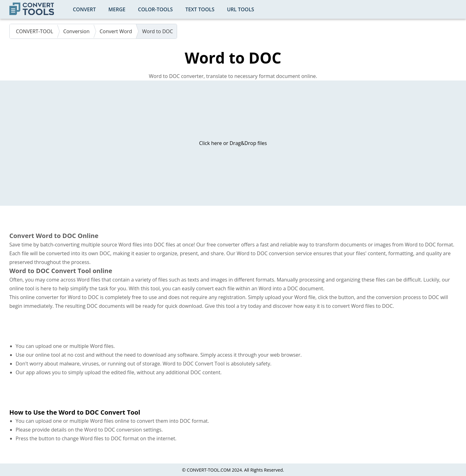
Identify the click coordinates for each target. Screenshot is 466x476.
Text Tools (200, 9)
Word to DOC (157, 31)
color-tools (155, 9)
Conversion (76, 31)
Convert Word (116, 31)
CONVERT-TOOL (35, 31)
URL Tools (241, 9)
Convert (84, 9)
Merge (117, 9)
